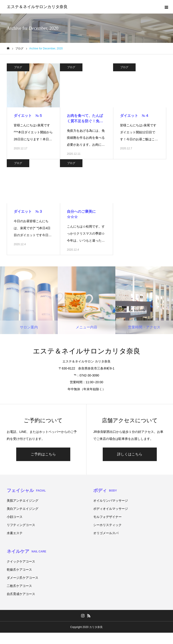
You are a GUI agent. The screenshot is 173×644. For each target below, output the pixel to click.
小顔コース (15, 517)
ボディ (105, 490)
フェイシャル (26, 490)
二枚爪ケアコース (19, 586)
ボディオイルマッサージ (111, 509)
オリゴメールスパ (106, 533)
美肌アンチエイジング (23, 501)
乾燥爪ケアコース (19, 570)
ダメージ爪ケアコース (23, 578)
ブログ (18, 67)
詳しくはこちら (130, 454)
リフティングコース (21, 525)
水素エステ (15, 533)
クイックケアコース (21, 561)
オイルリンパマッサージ (111, 501)
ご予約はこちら (43, 454)
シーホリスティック (107, 525)
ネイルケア (26, 551)
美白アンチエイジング (23, 509)
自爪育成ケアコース (21, 594)
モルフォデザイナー (107, 517)
